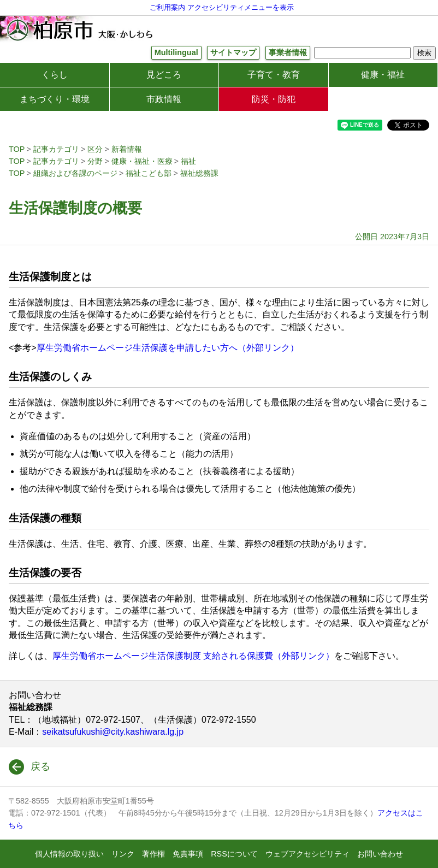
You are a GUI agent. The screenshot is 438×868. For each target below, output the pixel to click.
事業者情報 (288, 52)
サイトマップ (233, 52)
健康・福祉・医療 (142, 161)
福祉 (188, 161)
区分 (95, 149)
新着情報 (127, 149)
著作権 (153, 854)
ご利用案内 (167, 7)
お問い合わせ (380, 854)
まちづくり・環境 (55, 99)
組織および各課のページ (75, 173)
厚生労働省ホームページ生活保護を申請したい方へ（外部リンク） (168, 348)
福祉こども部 (149, 173)
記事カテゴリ (56, 149)
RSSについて (234, 854)
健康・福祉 (383, 75)
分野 (95, 161)
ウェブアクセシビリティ (307, 854)
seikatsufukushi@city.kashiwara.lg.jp (113, 732)
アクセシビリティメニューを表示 (241, 7)
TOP (17, 149)
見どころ (164, 75)
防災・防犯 (274, 99)
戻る (40, 766)
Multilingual (176, 52)
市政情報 (164, 99)
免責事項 (188, 854)
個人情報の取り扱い (69, 854)
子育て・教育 (274, 75)
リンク (123, 854)
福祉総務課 (199, 173)
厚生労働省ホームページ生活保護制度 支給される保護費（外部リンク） (193, 656)
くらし (55, 75)
